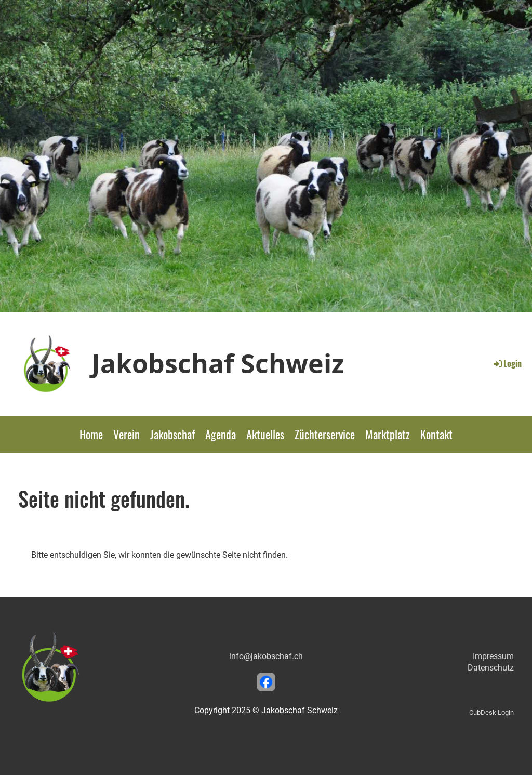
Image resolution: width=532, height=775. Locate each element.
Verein (127, 434)
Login (507, 363)
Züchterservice (325, 434)
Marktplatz (388, 434)
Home (91, 434)
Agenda (221, 434)
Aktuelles (265, 434)
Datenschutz (491, 668)
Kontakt (436, 434)
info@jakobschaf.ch (266, 656)
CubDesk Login (491, 712)
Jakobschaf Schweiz (218, 363)
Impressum (493, 656)
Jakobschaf (172, 434)
